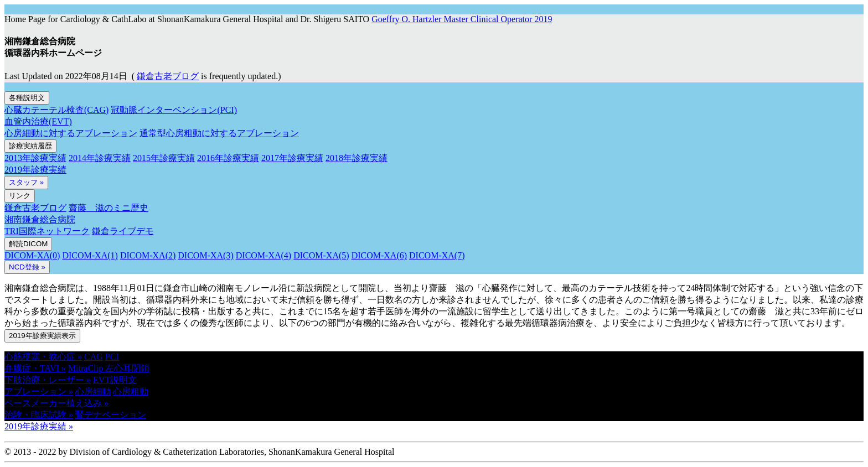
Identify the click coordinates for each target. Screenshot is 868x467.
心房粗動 (131, 391)
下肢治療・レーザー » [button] (48, 380)
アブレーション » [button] (39, 391)
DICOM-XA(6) (379, 255)
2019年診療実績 (35, 170)
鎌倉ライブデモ (123, 231)
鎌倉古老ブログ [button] (168, 76)
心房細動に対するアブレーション (71, 133)
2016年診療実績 (228, 158)
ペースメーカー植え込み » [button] (56, 403)
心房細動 (93, 391)
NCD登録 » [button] (27, 267)
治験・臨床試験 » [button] (39, 415)
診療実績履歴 (30, 146)
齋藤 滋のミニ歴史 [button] (108, 208)
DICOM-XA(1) (90, 255)
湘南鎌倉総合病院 (40, 219)
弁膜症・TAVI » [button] (35, 368)
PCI (112, 357)
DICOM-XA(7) (437, 255)
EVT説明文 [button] (115, 380)
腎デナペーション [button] (111, 415)
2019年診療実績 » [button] (39, 426)
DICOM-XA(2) (148, 255)
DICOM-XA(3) (205, 255)
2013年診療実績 (35, 158)
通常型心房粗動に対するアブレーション (219, 133)
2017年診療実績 (292, 158)
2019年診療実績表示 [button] (42, 336)
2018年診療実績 (356, 158)
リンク (20, 196)
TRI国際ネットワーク (47, 231)
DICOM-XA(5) (321, 255)
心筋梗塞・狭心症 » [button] (43, 357)
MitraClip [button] (87, 368)
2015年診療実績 (164, 158)
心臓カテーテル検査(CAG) (56, 110)
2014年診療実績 (100, 158)
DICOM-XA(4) (263, 255)
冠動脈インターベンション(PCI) (174, 110)
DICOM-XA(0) (32, 255)
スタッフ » (26, 182)
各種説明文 (27, 98)
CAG (94, 357)
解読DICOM (28, 244)
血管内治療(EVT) (38, 121)
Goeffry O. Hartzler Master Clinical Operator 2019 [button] (462, 19)
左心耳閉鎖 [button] (127, 368)
